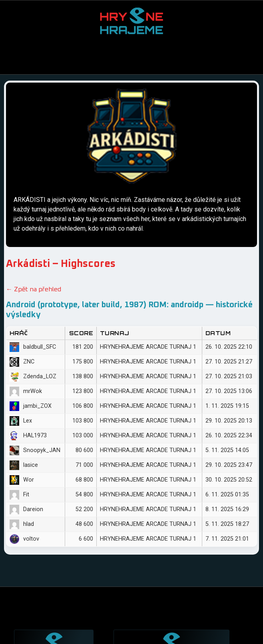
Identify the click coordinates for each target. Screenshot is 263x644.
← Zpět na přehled (34, 289)
